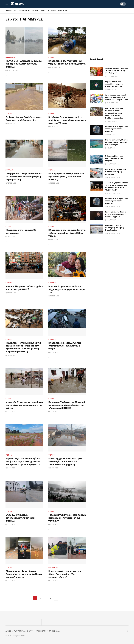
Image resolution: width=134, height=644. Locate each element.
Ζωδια (43, 11)
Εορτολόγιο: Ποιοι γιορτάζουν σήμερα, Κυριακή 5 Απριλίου (114, 84)
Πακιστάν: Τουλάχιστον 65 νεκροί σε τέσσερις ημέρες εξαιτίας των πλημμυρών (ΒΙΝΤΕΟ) (67, 405)
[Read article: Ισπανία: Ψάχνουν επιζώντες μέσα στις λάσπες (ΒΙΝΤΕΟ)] (24, 266)
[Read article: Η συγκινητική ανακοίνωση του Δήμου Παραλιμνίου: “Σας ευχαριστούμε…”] (67, 551)
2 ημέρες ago (112, 76)
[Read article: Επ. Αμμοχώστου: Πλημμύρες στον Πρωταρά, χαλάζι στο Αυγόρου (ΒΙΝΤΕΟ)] (67, 153)
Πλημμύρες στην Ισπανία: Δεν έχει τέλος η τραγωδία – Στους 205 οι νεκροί (67, 233)
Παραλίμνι (10, 57)
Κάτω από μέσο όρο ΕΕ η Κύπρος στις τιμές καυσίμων (116, 172)
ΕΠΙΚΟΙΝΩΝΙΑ (54, 631)
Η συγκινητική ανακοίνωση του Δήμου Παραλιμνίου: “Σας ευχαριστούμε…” (65, 574)
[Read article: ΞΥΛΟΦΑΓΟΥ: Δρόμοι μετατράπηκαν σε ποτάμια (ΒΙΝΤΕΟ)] (24, 494)
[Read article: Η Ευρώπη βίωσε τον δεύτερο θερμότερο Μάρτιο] (97, 159)
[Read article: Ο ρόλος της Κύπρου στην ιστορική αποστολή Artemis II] (97, 130)
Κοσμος (53, 57)
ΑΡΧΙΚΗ (9, 631)
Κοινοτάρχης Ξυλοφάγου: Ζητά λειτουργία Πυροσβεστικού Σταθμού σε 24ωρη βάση (65, 461)
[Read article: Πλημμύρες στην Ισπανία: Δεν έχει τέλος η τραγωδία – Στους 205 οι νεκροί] (67, 209)
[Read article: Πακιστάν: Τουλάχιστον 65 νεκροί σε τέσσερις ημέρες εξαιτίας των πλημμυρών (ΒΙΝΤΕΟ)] (67, 381)
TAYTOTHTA (19, 631)
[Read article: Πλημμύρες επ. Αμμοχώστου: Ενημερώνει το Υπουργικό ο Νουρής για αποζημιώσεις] (24, 551)
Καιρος (35, 11)
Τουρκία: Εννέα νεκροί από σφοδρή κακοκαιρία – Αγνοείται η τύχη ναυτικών (67, 518)
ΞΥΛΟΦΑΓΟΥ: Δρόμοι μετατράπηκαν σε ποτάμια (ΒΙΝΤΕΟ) (20, 518)
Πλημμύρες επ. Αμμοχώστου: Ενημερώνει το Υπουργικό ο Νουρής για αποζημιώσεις (24, 574)
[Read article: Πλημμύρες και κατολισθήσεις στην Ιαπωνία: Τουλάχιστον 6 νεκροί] (67, 322)
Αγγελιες (52, 11)
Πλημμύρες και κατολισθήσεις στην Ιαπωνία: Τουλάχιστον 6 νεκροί (65, 346)
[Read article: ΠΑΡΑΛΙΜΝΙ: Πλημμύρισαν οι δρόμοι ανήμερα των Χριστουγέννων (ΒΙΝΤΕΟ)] (24, 40)
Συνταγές (63, 11)
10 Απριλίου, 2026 (113, 164)
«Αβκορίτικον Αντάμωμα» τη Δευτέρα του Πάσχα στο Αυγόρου (117, 70)
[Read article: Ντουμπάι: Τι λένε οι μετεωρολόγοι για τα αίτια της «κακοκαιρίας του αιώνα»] (24, 381)
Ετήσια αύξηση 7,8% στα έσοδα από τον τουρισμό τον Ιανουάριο (116, 142)
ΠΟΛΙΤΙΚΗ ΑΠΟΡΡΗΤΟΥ (37, 631)
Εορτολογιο (24, 11)
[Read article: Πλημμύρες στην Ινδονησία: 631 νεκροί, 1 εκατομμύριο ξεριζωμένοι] (67, 40)
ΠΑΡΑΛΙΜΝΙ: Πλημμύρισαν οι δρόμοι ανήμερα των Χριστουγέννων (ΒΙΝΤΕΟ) (24, 64)
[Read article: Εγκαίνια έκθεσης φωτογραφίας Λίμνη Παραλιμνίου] (97, 229)
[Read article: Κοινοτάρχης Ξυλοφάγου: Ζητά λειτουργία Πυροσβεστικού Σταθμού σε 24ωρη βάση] (67, 438)
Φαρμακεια (11, 11)
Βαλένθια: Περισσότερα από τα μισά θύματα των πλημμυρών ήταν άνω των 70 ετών (67, 120)
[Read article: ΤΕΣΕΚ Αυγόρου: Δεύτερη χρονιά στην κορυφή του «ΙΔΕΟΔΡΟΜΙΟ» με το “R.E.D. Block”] (97, 186)
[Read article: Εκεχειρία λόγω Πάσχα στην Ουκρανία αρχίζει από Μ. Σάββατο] (97, 215)
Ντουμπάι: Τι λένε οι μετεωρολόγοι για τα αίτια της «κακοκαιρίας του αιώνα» (24, 405)
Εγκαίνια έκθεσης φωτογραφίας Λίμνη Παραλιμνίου (114, 228)
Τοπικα (9, 114)
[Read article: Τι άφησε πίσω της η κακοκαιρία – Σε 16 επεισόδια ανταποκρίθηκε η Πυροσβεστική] (24, 153)
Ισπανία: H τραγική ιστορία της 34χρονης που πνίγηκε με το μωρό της (66, 289)
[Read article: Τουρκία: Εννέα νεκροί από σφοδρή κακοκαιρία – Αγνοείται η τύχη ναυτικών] (67, 494)
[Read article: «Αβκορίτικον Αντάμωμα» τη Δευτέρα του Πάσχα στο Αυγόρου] (97, 72)
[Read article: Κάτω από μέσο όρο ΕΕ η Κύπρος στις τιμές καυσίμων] (97, 173)
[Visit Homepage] (17, 4)
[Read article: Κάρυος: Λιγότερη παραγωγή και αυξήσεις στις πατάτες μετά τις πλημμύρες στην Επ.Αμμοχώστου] (24, 438)
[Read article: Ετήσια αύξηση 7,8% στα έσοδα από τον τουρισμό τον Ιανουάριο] (97, 143)
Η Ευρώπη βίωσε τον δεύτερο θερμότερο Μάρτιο (114, 158)
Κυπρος (9, 170)
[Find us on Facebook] (124, 631)
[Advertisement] (109, 35)
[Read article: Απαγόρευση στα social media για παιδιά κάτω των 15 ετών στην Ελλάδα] (97, 98)
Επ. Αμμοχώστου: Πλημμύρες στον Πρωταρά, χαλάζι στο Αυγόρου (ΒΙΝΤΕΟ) (67, 177)
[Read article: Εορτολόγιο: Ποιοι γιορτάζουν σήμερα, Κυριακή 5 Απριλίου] (97, 85)
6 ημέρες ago (112, 90)
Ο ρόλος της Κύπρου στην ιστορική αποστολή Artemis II (117, 129)
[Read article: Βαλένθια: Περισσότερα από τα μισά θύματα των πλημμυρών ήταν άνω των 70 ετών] (67, 97)
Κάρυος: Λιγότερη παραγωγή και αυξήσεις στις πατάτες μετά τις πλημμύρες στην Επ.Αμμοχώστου (23, 461)
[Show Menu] (7, 4)
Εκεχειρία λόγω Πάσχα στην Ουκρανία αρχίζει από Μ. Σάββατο (116, 214)
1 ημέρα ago (111, 121)
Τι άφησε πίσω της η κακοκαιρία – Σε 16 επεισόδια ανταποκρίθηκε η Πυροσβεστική (23, 177)
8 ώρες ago (111, 135)
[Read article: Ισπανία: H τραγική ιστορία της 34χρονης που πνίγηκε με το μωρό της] (67, 266)
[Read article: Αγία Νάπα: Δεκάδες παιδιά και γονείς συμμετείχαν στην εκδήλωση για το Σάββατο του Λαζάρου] (97, 112)
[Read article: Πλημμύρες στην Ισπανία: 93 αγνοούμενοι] (24, 209)
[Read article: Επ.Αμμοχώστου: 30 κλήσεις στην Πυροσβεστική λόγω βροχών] (24, 97)
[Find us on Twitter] (127, 631)
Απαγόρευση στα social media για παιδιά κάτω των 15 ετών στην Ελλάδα (117, 97)
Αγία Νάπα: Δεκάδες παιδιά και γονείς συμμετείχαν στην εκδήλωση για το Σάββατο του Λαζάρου (115, 113)
